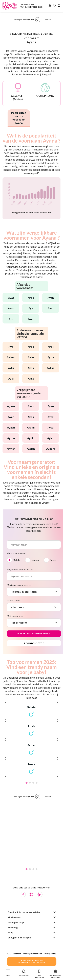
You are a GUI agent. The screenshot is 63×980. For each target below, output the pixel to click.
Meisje (16, 560)
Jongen (35, 560)
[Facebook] (23, 895)
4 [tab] (37, 783)
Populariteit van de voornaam (19, 118)
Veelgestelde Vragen (19, 938)
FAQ (9, 954)
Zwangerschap (16, 922)
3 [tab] (33, 783)
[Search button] (59, 6)
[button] (8, 972)
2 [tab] (30, 783)
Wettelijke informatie (32, 954)
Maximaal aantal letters (19, 585)
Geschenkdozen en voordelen (24, 912)
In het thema (14, 600)
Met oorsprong (15, 616)
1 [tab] (27, 783)
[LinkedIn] (40, 895)
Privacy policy (50, 954)
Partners (17, 954)
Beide (53, 560)
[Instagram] (32, 895)
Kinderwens (14, 917)
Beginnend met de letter (20, 569)
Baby (10, 932)
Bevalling (13, 927)
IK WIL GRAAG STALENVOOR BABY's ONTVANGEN (32, 961)
